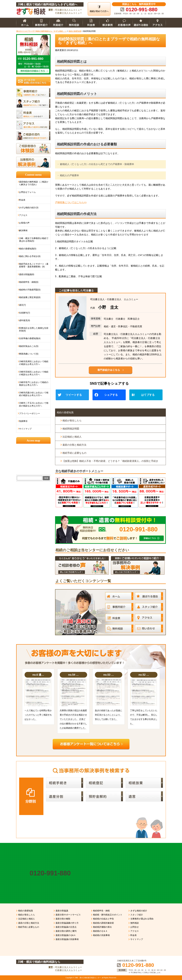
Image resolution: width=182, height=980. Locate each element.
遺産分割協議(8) (27, 274)
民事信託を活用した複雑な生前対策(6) (34, 329)
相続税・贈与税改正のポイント (108, 915)
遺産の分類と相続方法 (74, 445)
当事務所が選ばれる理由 (142, 919)
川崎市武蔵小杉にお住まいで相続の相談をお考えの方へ (34, 394)
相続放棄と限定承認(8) (30, 297)
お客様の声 (24, 223)
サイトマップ (25, 429)
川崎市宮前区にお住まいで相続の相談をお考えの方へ (34, 373)
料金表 (22, 200)
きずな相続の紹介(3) (29, 208)
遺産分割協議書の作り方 (67, 923)
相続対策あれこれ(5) (29, 346)
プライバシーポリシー (29, 413)
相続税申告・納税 (101, 911)
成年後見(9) (24, 320)
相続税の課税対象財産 (103, 923)
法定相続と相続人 (72, 437)
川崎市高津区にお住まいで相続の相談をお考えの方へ (34, 363)
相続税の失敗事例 (101, 935)
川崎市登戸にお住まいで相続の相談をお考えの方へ (34, 384)
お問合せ (135, 927)
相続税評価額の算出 (102, 927)
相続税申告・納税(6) (29, 282)
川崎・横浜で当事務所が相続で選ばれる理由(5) (34, 240)
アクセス (23, 215)
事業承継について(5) (29, 354)
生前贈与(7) (24, 313)
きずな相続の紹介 (139, 911)
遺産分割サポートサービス (68, 915)
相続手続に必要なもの (74, 453)
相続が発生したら (72, 421)
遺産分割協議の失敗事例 (67, 939)
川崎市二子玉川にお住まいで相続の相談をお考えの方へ (34, 404)
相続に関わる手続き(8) (30, 256)
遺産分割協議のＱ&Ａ (66, 935)
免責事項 (23, 421)
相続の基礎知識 (65, 412)
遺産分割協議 (62, 911)
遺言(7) (22, 305)
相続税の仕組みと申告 (103, 919)
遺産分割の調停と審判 (66, 931)
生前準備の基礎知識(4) (30, 338)
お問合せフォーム (27, 192)
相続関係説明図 (71, 429)
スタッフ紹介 (137, 915)
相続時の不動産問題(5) (30, 290)
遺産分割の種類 (63, 919)
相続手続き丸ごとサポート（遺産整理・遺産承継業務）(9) (34, 265)
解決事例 (23, 230)
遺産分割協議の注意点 (66, 927)
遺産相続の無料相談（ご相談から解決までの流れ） (34, 183)
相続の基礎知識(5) (28, 249)
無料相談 (135, 923)
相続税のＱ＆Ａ (100, 931)
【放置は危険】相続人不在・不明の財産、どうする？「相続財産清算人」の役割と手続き (110, 461)
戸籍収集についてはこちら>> (71, 202)
